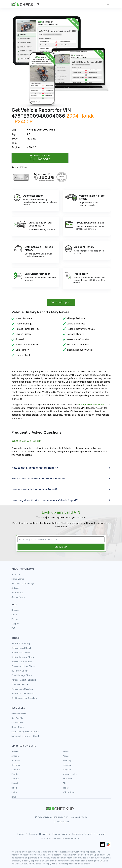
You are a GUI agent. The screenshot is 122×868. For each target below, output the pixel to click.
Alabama (16, 751)
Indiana (66, 751)
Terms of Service (38, 834)
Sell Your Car (18, 718)
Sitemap (101, 834)
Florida (15, 774)
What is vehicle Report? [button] (26, 441)
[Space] (60, 808)
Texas (66, 788)
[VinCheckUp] (25, 4)
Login (14, 615)
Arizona (15, 756)
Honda (87, 116)
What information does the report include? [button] (38, 479)
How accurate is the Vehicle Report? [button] (34, 489)
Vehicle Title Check (21, 653)
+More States (69, 792)
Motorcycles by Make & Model (26, 736)
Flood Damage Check (22, 675)
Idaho (14, 792)
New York (67, 779)
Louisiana (67, 765)
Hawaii (15, 783)
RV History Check (20, 671)
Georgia (15, 779)
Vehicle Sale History (21, 643)
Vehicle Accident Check (23, 657)
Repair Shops (18, 727)
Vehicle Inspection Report (24, 680)
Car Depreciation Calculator (24, 698)
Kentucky (67, 760)
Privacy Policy (60, 834)
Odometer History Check (23, 666)
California (16, 765)
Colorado (16, 770)
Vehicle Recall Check (21, 648)
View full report (61, 302)
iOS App (15, 588)
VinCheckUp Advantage (23, 583)
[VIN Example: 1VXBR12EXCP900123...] (61, 539)
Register (15, 610)
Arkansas (16, 760)
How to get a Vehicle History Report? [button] (35, 468)
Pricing (15, 619)
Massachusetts (70, 774)
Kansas (66, 756)
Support (15, 624)
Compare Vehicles (20, 684)
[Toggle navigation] (108, 4)
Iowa (14, 797)
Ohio (65, 783)
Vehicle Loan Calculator (23, 689)
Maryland (67, 770)
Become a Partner (82, 834)
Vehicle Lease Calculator (23, 693)
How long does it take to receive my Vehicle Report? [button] (45, 500)
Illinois (14, 788)
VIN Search (25, 167)
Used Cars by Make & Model (25, 732)
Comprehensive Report (92, 404)
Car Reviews (17, 722)
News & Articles (19, 713)
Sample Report (19, 597)
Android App (17, 593)
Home (21, 834)
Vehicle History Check (22, 662)
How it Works (18, 579)
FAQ (13, 628)
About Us (16, 574)
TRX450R (22, 121)
